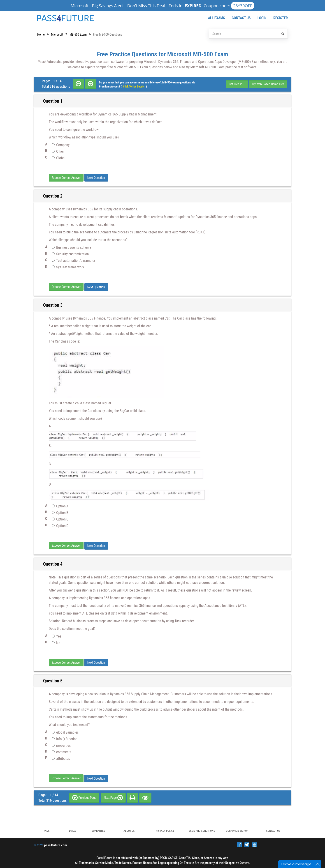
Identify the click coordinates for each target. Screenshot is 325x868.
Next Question (96, 178)
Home (41, 35)
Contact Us (241, 18)
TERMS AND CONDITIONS (201, 829)
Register (281, 18)
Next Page (113, 796)
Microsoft (57, 35)
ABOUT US (129, 829)
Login (262, 18)
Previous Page (84, 796)
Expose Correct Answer (66, 178)
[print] (132, 796)
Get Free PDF (237, 84)
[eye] (145, 796)
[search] (283, 34)
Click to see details (134, 87)
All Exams (216, 18)
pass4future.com (55, 844)
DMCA (72, 829)
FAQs (47, 829)
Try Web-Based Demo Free (268, 84)
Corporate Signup (237, 829)
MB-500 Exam (78, 35)
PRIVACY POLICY (165, 829)
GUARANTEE (98, 829)
